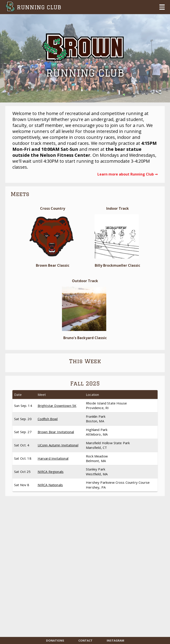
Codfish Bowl (48, 419)
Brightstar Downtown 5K (57, 406)
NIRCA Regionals (51, 472)
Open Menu (162, 7)
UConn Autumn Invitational (58, 445)
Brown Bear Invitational (56, 432)
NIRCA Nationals (50, 485)
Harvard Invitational (53, 458)
